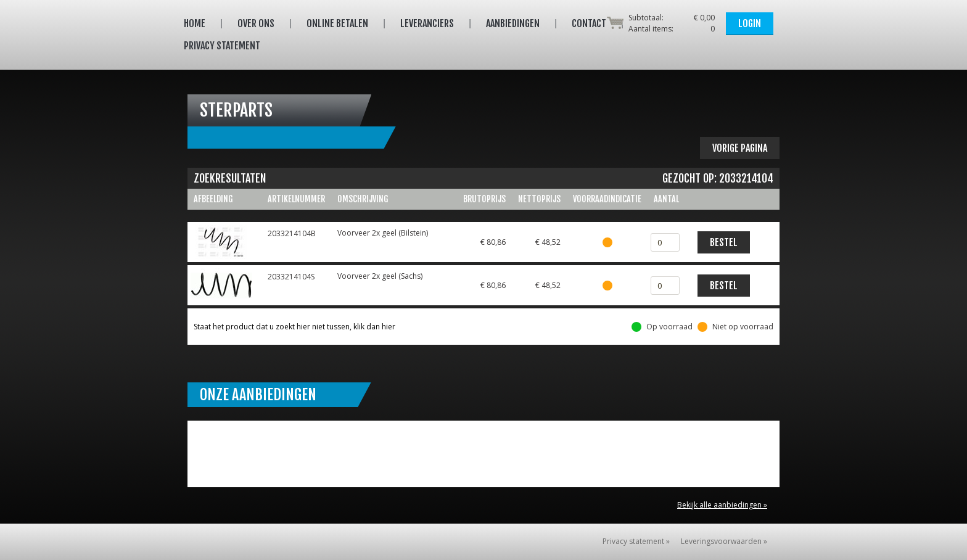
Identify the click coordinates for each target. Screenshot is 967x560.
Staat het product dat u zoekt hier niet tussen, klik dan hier (294, 327)
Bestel (724, 242)
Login (750, 23)
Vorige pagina (740, 148)
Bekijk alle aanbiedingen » (722, 505)
